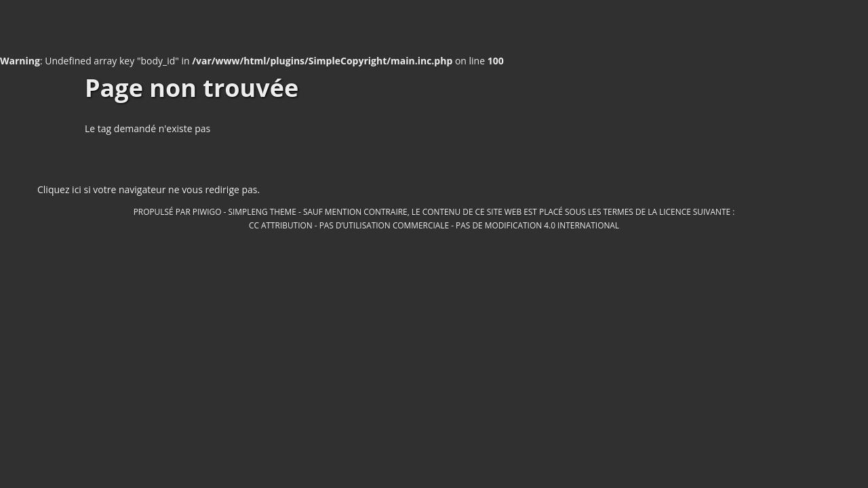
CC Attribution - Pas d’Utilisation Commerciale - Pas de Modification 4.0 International (434, 225)
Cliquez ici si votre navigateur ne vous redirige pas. (149, 189)
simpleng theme (262, 211)
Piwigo (207, 211)
